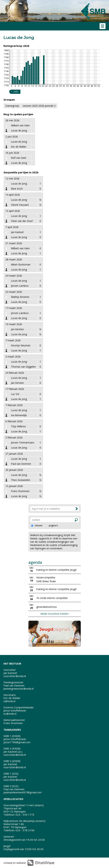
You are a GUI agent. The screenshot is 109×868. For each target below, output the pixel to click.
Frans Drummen (20, 491)
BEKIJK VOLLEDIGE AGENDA (55, 614)
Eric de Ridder (19, 147)
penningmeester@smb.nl (18, 689)
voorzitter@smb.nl (15, 676)
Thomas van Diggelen (23, 367)
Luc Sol (15, 394)
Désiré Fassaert (20, 205)
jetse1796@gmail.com (17, 742)
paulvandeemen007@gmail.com (22, 792)
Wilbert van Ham (20, 125)
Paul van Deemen (21, 464)
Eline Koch (17, 189)
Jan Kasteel (17, 232)
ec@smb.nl (10, 714)
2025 (16, 92)
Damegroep (12, 106)
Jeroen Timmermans (23, 443)
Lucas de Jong (19, 184)
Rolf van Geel (18, 158)
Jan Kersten (17, 329)
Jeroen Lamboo (20, 286)
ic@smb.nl (9, 701)
